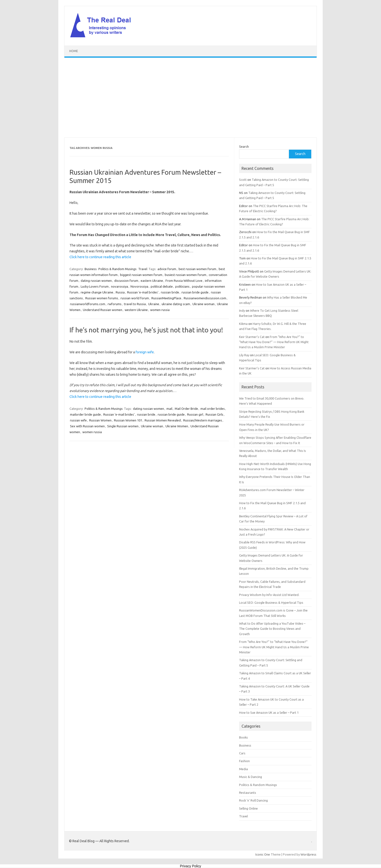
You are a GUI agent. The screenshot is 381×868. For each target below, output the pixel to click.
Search (244, 146)
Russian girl (195, 414)
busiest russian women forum (186, 275)
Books (243, 737)
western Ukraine (136, 310)
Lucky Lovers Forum (95, 286)
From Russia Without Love (184, 281)
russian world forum (135, 298)
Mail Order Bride (186, 409)
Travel (143, 269)
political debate (162, 286)
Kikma (243, 324)
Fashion (244, 761)
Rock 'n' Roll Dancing (253, 800)
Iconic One (263, 854)
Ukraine (154, 304)
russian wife (78, 420)
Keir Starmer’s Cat (252, 337)
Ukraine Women (177, 426)
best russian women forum (197, 269)
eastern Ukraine (152, 281)
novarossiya (120, 286)
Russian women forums (102, 298)
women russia (160, 310)
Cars (242, 753)
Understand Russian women (103, 310)
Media (243, 769)
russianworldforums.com (88, 304)
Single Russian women (123, 426)
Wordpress (308, 854)
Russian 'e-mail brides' (143, 292)
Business (91, 269)
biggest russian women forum (141, 275)
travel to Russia (135, 304)
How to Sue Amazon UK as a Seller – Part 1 (269, 713)
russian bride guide (195, 292)
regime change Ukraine (97, 292)
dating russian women (96, 281)
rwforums (115, 304)
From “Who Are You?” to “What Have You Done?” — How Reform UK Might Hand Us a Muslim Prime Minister (274, 342)
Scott (243, 180)
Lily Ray (244, 355)
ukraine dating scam (176, 304)
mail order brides (213, 409)
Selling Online (248, 808)
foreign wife (145, 352)
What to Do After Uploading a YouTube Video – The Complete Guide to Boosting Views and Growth (272, 629)
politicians (182, 286)
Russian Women (100, 420)
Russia (120, 292)
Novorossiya (139, 286)
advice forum (167, 269)
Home (74, 51)
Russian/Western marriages (203, 420)
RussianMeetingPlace (166, 298)
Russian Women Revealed (163, 420)
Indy (242, 311)
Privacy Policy (190, 866)
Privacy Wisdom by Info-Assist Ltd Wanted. (269, 595)
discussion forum (126, 281)
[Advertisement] (190, 98)
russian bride (170, 292)
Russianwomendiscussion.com (205, 298)
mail (169, 409)
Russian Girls (214, 414)
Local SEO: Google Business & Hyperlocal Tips (271, 603)
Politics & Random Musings (117, 269)
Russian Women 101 (128, 420)
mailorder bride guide (85, 414)
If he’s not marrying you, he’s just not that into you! (146, 330)
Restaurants (248, 793)
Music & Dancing (251, 777)
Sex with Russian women (87, 426)
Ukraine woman (203, 304)
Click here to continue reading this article (100, 257)
